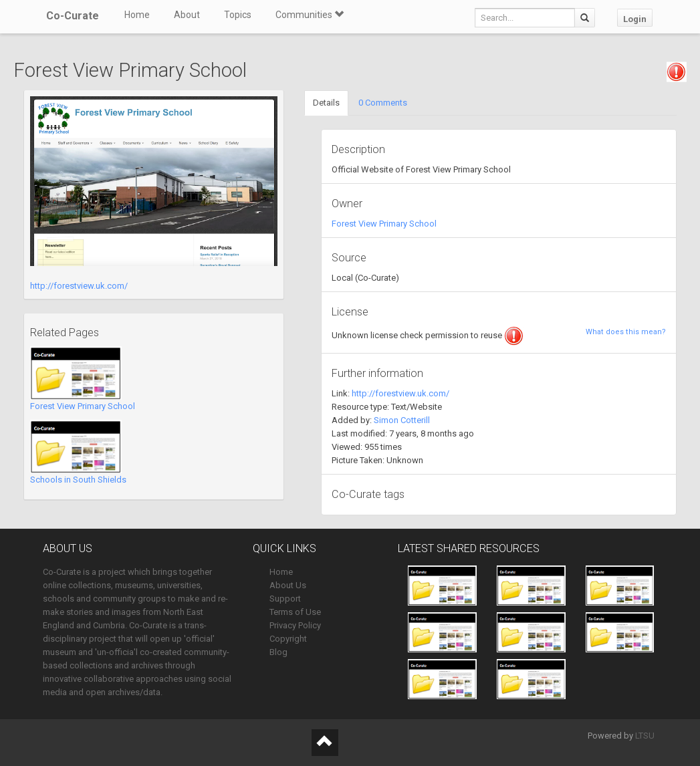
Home (137, 15)
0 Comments (383, 103)
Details (326, 103)
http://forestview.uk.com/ (79, 286)
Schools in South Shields (78, 480)
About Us (288, 585)
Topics (238, 15)
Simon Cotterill (402, 420)
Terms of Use (295, 612)
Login (635, 19)
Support (285, 599)
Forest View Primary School (83, 406)
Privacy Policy (295, 625)
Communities (310, 15)
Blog (278, 652)
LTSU (645, 736)
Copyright (288, 639)
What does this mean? (626, 332)
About (187, 15)
